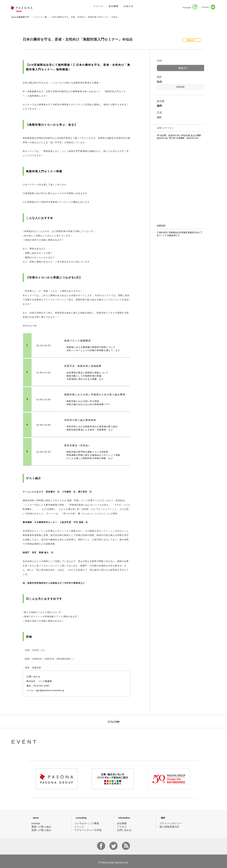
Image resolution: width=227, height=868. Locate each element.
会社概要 (122, 823)
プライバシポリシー (171, 823)
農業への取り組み (41, 827)
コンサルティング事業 (87, 823)
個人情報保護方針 (169, 827)
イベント (79, 827)
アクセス (122, 827)
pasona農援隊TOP (20, 17)
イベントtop (114, 721)
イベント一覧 (41, 17)
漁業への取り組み (41, 830)
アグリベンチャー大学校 (88, 830)
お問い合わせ (124, 830)
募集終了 (183, 68)
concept (36, 823)
